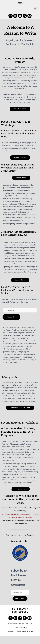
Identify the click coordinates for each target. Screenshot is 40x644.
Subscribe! (11, 317)
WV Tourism (28, 517)
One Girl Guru (28, 631)
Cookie (14, 627)
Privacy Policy (23, 627)
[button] (35, 9)
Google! (31, 535)
